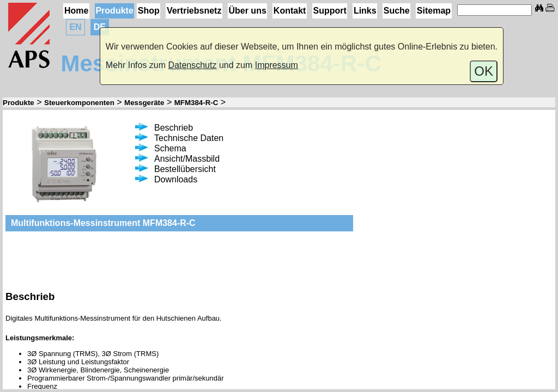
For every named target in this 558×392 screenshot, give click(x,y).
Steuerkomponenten (79, 103)
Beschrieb (164, 128)
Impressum (277, 65)
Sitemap (434, 11)
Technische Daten (179, 138)
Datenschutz (193, 65)
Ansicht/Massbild (177, 159)
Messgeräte (144, 103)
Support (329, 11)
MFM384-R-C (196, 103)
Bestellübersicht (175, 169)
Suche (397, 11)
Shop (149, 11)
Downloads (166, 179)
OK (484, 71)
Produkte (114, 11)
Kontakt (290, 11)
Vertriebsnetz (194, 11)
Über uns (247, 11)
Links (365, 11)
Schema (161, 148)
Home (76, 11)
